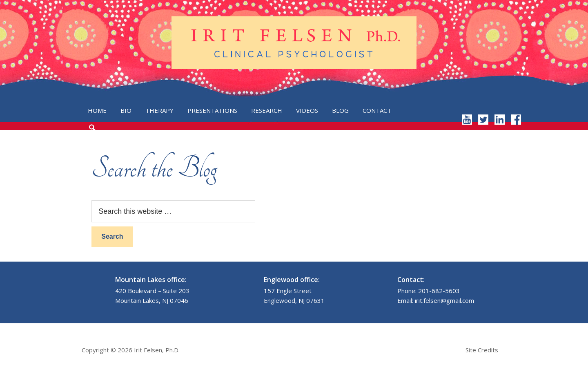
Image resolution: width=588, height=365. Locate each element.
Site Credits (482, 350)
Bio (126, 110)
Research (267, 110)
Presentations (212, 110)
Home (97, 110)
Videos (307, 110)
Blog (340, 110)
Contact (377, 110)
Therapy (159, 110)
